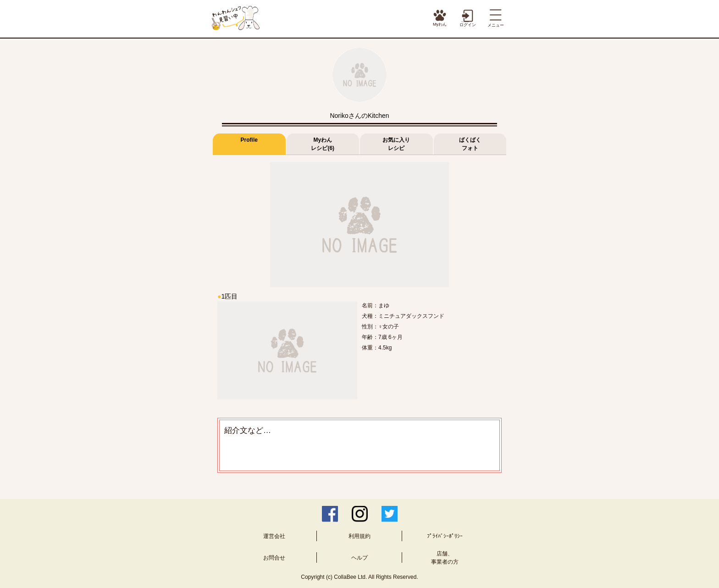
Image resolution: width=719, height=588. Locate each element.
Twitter (390, 514)
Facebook (330, 514)
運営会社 (274, 536)
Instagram (360, 514)
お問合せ (274, 558)
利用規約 (359, 536)
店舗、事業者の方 (445, 558)
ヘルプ (359, 558)
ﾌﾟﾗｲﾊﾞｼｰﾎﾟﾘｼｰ (445, 536)
